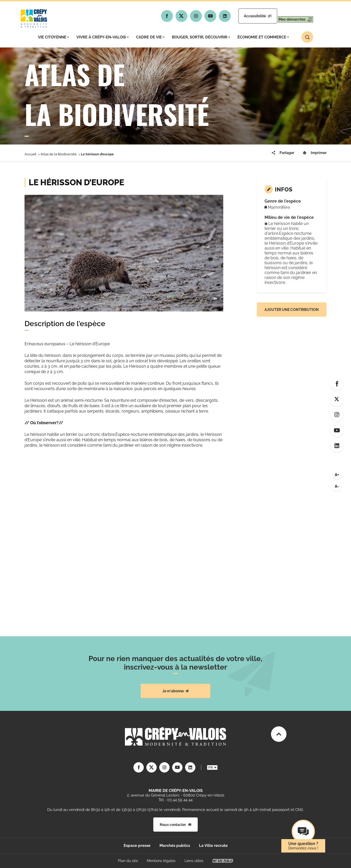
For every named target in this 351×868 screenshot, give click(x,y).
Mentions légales (161, 861)
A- (337, 486)
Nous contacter (176, 825)
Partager (282, 153)
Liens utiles (194, 861)
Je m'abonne (176, 691)
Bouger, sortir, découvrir (201, 37)
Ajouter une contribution (292, 310)
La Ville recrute (213, 846)
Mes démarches (291, 16)
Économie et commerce (263, 37)
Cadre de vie (150, 37)
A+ (337, 475)
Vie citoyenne (54, 37)
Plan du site (128, 861)
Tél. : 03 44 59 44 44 (176, 800)
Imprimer (313, 153)
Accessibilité (244, 16)
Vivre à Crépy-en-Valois (103, 37)
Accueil (30, 154)
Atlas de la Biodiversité (59, 154)
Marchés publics (175, 846)
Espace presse (137, 846)
